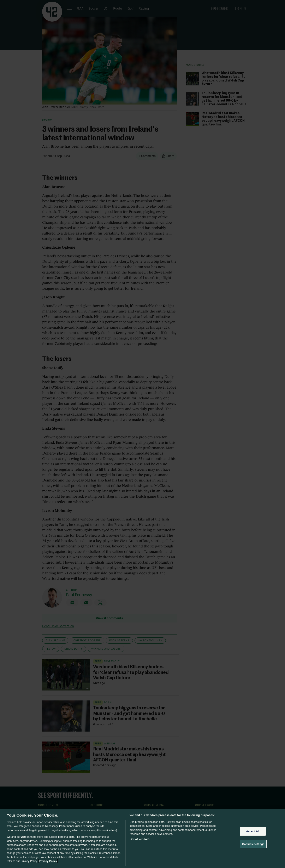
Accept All (253, 831)
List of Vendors (139, 839)
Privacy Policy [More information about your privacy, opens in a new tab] (48, 861)
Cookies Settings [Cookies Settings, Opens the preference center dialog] (253, 844)
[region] (142, 838)
